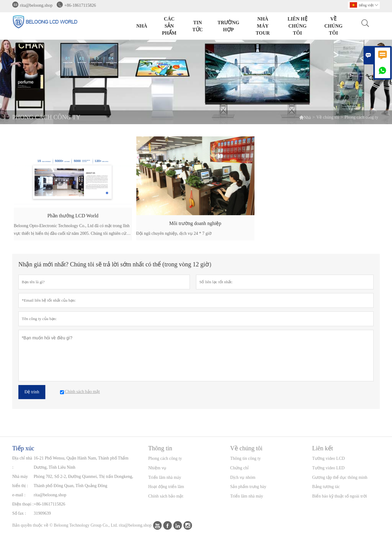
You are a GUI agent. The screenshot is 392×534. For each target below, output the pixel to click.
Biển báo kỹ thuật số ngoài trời (339, 496)
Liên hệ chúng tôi (298, 26)
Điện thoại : (23, 504)
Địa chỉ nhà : (22, 463)
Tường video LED (328, 468)
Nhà (142, 26)
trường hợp (228, 26)
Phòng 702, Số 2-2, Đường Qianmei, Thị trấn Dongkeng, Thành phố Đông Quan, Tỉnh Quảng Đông (83, 481)
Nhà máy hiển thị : (20, 481)
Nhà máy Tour (263, 26)
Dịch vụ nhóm (243, 477)
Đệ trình (32, 392)
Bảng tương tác (326, 487)
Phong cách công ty (165, 458)
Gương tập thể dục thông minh (340, 477)
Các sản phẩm (169, 26)
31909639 (42, 513)
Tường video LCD (328, 458)
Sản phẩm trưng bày (248, 487)
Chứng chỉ (239, 468)
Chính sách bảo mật (166, 496)
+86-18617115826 (80, 5)
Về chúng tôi (334, 26)
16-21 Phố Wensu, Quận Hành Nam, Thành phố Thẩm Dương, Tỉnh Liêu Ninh (81, 463)
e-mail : (19, 495)
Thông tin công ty (246, 458)
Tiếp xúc (23, 448)
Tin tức (198, 26)
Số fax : (19, 513)
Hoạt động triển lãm (166, 487)
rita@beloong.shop (36, 5)
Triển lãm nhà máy (165, 477)
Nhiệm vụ (157, 468)
